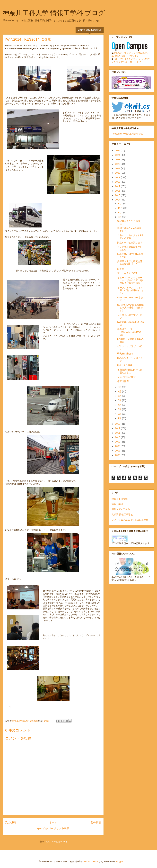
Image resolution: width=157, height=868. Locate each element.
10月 (120, 213)
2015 (118, 195)
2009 (118, 442)
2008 (118, 446)
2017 (118, 186)
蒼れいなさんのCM (127, 273)
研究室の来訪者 (125, 353)
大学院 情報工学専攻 (122, 515)
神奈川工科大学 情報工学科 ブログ (54, 13)
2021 (118, 168)
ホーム (53, 822)
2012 (118, 428)
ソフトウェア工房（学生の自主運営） (131, 520)
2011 (118, 433)
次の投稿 (10, 822)
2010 (118, 437)
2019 (118, 177)
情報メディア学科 (121, 509)
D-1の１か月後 (125, 365)
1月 (120, 418)
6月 (120, 396)
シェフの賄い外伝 (126, 377)
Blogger (120, 862)
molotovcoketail (91, 862)
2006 (118, 455)
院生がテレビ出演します (130, 243)
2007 (118, 451)
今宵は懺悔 (123, 381)
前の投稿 (96, 822)
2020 (118, 173)
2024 (118, 155)
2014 (118, 200)
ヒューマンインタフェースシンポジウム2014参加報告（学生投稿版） (130, 280)
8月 (120, 387)
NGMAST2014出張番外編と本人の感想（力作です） (130, 307)
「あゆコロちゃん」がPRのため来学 (130, 237)
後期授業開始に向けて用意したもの (130, 371)
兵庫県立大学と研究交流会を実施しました (130, 263)
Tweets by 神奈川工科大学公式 (127, 134)
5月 (120, 400)
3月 (120, 409)
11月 (120, 208)
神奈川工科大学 (120, 499)
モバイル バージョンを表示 (53, 828)
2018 (118, 182)
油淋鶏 (121, 269)
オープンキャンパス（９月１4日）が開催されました (131, 290)
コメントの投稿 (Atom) (56, 842)
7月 (120, 391)
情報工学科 (117, 504)
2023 (118, 160)
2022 (118, 164)
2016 (118, 191)
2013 (118, 424)
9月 (120, 217)
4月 (120, 405)
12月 (120, 204)
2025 (118, 151)
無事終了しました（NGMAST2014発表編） (129, 332)
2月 (120, 414)
